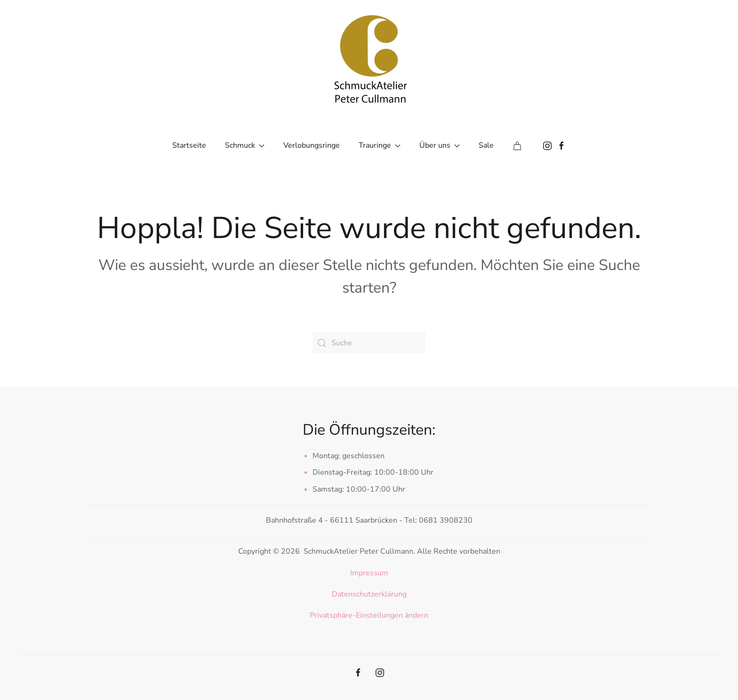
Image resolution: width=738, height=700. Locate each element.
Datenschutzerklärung (369, 594)
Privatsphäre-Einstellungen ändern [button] (369, 615)
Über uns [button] (440, 145)
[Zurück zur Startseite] (369, 56)
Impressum (369, 573)
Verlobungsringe (312, 145)
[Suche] (369, 343)
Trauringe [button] (380, 145)
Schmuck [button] (245, 145)
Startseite (189, 145)
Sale (486, 145)
